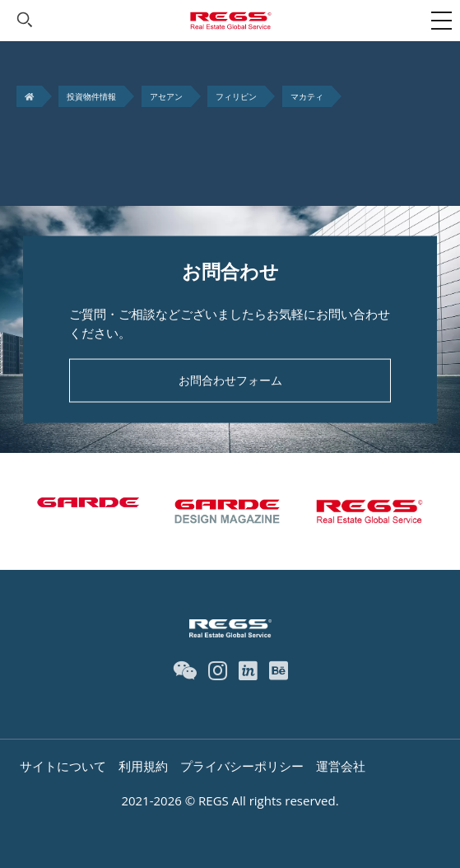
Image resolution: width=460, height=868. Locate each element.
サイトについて (63, 766)
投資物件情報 (91, 96)
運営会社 (341, 766)
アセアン (166, 96)
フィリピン (236, 96)
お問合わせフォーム (230, 380)
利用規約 (143, 766)
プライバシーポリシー (242, 766)
